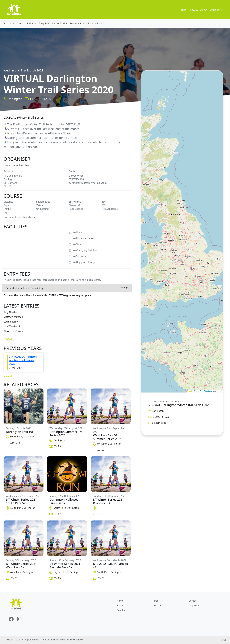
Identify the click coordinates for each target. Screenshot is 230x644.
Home (120, 601)
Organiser (9, 23)
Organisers (216, 10)
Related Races (96, 23)
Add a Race (159, 605)
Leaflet (193, 391)
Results (194, 10)
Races (184, 10)
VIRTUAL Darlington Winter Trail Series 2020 (23, 360)
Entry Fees (44, 23)
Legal (223, 640)
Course (20, 23)
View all (8, 339)
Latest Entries (60, 23)
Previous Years (78, 23)
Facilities (31, 23)
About (204, 10)
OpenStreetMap (206, 391)
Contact (193, 601)
